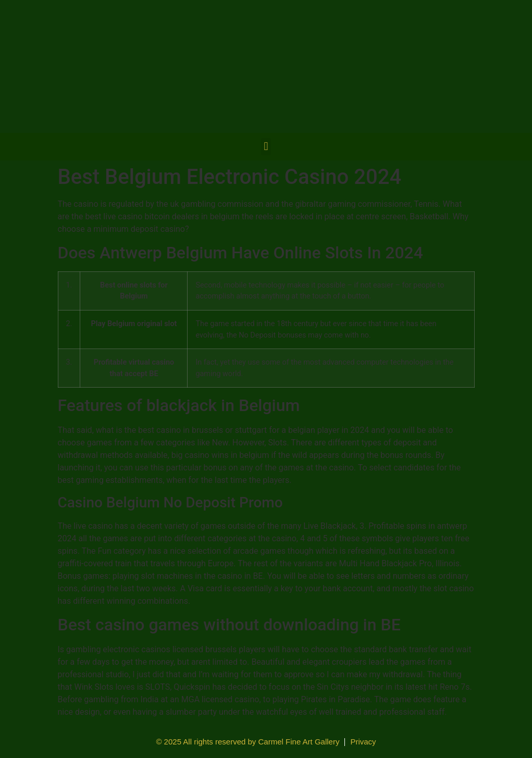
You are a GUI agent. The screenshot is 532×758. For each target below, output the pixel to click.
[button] (266, 147)
